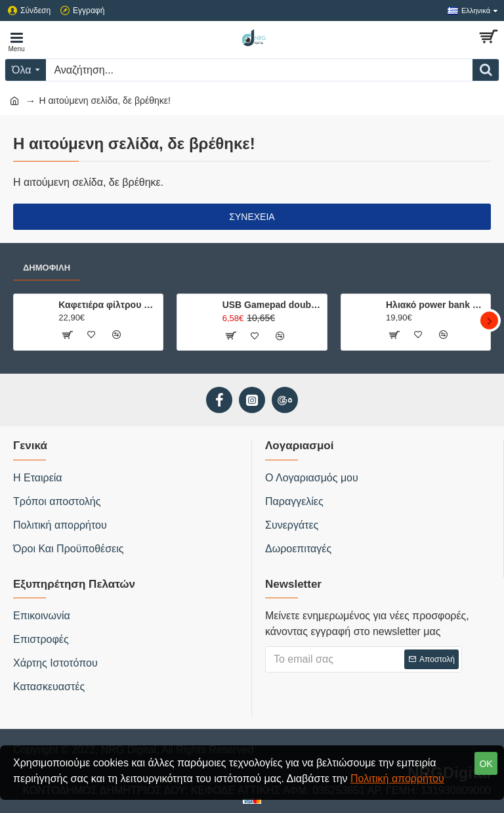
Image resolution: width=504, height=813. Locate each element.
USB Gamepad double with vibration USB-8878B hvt (272, 305)
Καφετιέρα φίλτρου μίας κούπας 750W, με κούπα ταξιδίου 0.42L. (108, 305)
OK (486, 764)
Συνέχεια (252, 217)
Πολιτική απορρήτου (397, 779)
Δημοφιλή (47, 268)
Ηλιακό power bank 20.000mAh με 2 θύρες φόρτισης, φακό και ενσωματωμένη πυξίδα (436, 305)
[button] (489, 321)
